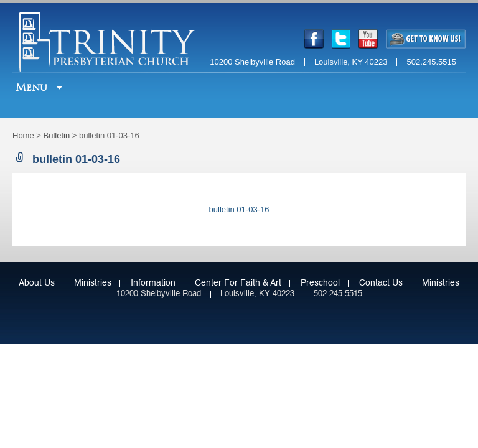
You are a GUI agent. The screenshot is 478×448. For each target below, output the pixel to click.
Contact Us (381, 283)
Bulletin (57, 135)
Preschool (320, 283)
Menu (33, 87)
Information (153, 283)
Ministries (93, 283)
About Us (37, 283)
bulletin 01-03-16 (239, 209)
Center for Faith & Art (238, 283)
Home (23, 135)
